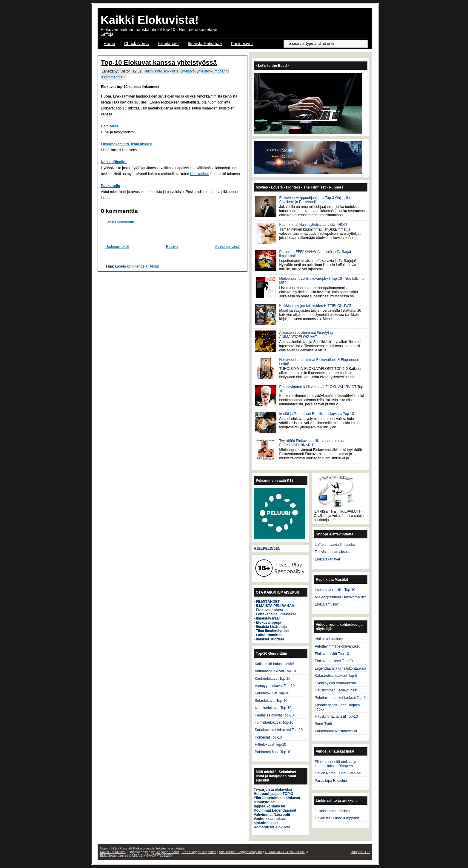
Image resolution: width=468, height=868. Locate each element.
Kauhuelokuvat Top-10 (273, 679)
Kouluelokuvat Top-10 (272, 693)
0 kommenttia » (113, 77)
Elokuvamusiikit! (328, 604)
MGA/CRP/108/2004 (158, 855)
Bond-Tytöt (324, 724)
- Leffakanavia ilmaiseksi (275, 614)
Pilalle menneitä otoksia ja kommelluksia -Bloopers (336, 764)
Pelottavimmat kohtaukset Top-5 (340, 698)
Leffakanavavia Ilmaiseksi (335, 545)
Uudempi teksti (117, 247)
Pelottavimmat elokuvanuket (337, 646)
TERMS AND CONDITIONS (285, 852)
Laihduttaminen (269, 635)
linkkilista (171, 71)
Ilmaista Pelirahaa (205, 44)
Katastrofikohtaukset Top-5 (336, 676)
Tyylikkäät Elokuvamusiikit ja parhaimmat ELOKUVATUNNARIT (312, 443)
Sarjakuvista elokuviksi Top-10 (279, 730)
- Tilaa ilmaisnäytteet (271, 631)
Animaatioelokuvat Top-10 (275, 671)
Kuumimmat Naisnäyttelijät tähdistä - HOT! (313, 225)
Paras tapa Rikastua (331, 781)
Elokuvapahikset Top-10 (334, 661)
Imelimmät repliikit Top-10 (335, 590)
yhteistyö (188, 71)
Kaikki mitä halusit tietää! (275, 664)
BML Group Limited (114, 855)
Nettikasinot (200, 174)
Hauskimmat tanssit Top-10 (337, 716)
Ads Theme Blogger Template (240, 852)
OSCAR (111, 51)
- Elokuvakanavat (268, 610)
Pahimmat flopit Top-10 (273, 752)
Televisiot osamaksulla (333, 552)
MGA (136, 855)
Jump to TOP (360, 852)
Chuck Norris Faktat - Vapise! (338, 773)
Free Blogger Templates (199, 852)
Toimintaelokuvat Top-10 (274, 722)
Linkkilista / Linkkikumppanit (337, 818)
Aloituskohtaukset (329, 639)
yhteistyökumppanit (212, 71)
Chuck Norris (136, 44)
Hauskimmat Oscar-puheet (336, 690)
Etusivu (172, 247)
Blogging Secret (167, 852)
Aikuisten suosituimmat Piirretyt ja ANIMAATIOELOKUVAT (306, 335)
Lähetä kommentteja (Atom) (137, 266)
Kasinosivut (242, 44)
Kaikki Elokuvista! (150, 20)
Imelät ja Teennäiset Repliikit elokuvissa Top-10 (317, 414)
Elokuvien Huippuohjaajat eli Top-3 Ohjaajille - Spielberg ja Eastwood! (315, 200)
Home (109, 44)
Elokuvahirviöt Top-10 (332, 654)
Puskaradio (111, 186)
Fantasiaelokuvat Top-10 (274, 715)
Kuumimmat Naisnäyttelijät (336, 731)
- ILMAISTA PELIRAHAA (274, 606)
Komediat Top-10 (268, 737)
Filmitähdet (168, 44)
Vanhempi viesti (227, 247)
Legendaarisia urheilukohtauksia (341, 668)
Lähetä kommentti (120, 222)
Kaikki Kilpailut (114, 162)
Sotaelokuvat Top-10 (271, 701)
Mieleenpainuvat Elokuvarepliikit (340, 597)
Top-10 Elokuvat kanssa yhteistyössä (159, 62)
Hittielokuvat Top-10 (271, 745)
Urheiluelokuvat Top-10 (273, 708)
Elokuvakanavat (328, 559)
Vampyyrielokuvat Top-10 (275, 686)
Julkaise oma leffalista (332, 811)
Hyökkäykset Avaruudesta (335, 683)
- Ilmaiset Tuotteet (269, 639)
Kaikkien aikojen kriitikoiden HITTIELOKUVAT (315, 306)
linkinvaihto (153, 71)
